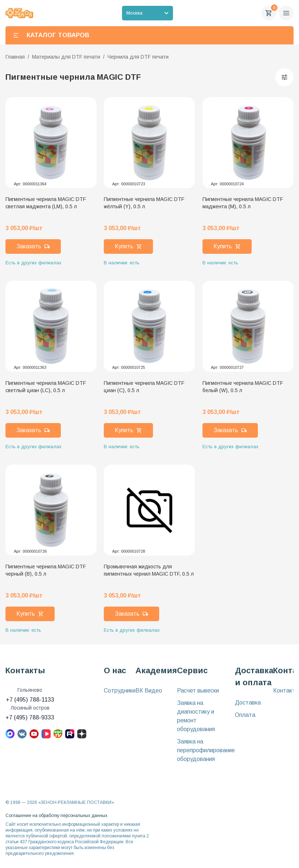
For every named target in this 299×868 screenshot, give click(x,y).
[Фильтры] (284, 77)
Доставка (248, 703)
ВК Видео (149, 691)
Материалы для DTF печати (66, 57)
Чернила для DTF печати (138, 57)
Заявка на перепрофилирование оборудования (206, 750)
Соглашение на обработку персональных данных (56, 816)
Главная (15, 57)
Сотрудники (120, 691)
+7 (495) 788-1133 (30, 700)
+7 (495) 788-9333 (30, 717)
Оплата (245, 715)
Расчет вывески (198, 691)
